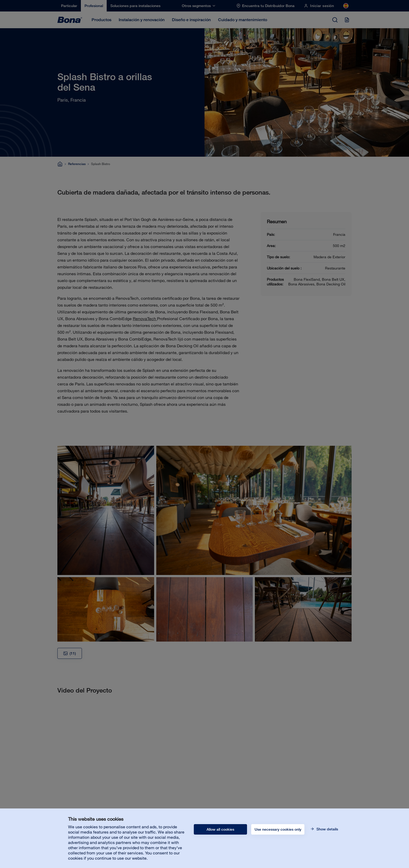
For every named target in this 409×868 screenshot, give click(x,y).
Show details (327, 829)
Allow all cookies (220, 829)
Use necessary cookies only (278, 829)
